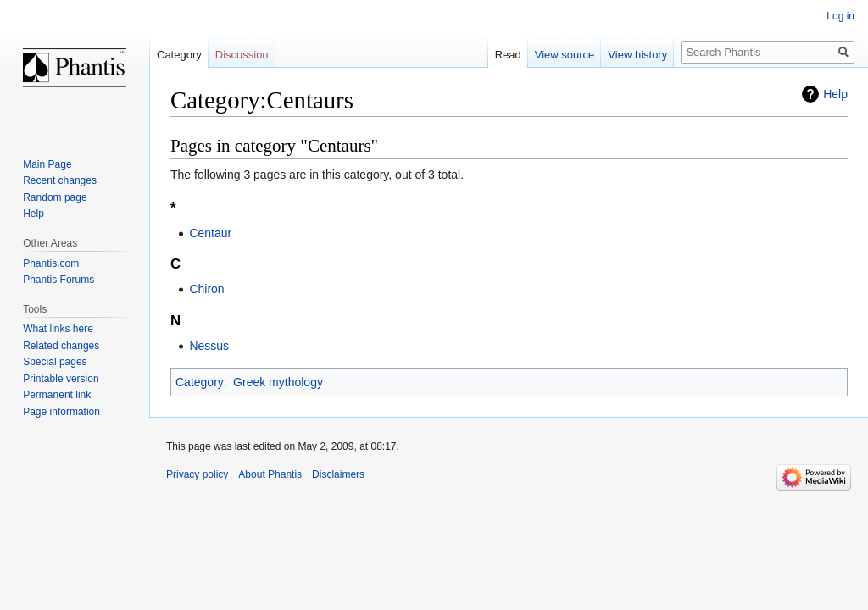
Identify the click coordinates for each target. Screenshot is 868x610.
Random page (55, 197)
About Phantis (270, 474)
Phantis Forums (58, 280)
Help (835, 94)
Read (508, 55)
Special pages (55, 362)
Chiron (206, 289)
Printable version (61, 379)
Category (200, 382)
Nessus (209, 346)
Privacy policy (197, 474)
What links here (58, 329)
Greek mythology (278, 382)
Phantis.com (51, 263)
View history (637, 55)
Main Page (47, 164)
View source (565, 55)
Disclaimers (338, 474)
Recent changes (60, 180)
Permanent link (57, 395)
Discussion (242, 55)
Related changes (61, 346)
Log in (840, 16)
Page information (61, 412)
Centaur (210, 233)
